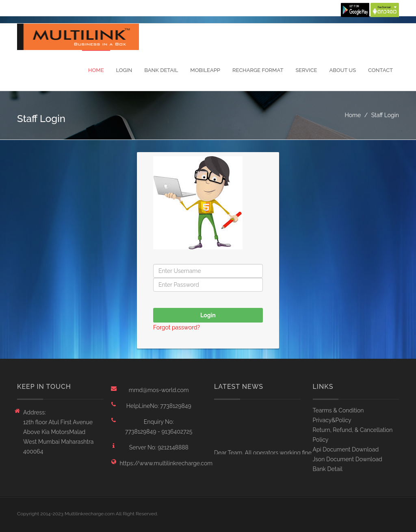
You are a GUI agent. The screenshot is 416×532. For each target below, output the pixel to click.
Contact (380, 70)
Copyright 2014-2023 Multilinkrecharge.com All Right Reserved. (88, 514)
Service (306, 70)
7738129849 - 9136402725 (159, 432)
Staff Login (385, 115)
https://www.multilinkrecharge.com (159, 463)
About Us (342, 70)
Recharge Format (258, 70)
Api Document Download (346, 449)
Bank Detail (161, 70)
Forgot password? (177, 327)
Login (124, 70)
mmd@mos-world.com (159, 390)
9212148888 (173, 447)
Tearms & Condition (338, 410)
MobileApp (205, 70)
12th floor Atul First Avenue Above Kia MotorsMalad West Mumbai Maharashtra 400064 (58, 437)
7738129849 (175, 406)
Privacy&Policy (332, 420)
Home (96, 70)
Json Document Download (348, 459)
